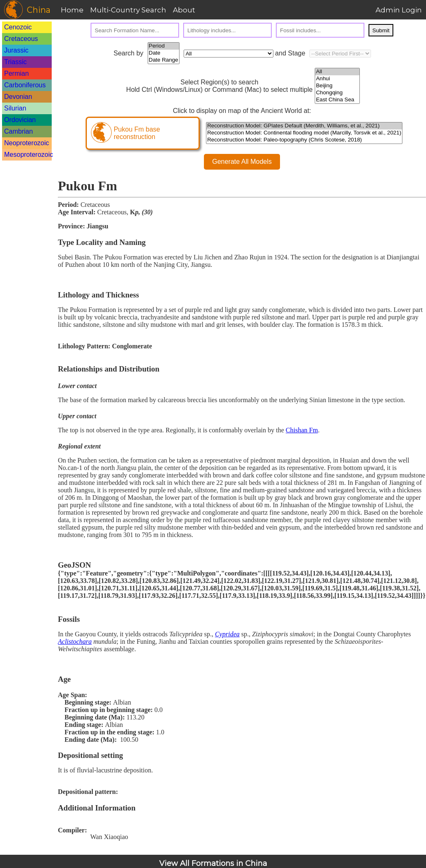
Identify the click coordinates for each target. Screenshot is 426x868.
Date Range (164, 60)
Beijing (337, 86)
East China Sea (337, 100)
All (337, 72)
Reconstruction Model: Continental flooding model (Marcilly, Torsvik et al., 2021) (304, 133)
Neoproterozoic (27, 143)
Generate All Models (242, 162)
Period (164, 46)
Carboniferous (25, 85)
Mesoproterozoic (29, 155)
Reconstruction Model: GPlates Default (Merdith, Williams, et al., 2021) (304, 126)
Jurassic (16, 50)
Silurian (15, 108)
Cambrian (18, 131)
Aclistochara (75, 641)
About (184, 10)
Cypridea (227, 634)
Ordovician (20, 120)
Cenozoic (18, 27)
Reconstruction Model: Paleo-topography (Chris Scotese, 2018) (304, 140)
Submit (381, 30)
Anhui (337, 79)
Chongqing (337, 93)
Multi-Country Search (128, 10)
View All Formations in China (213, 863)
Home (72, 10)
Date (164, 53)
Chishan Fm (302, 430)
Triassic (16, 62)
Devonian (18, 97)
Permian (17, 73)
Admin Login (399, 10)
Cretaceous (21, 39)
